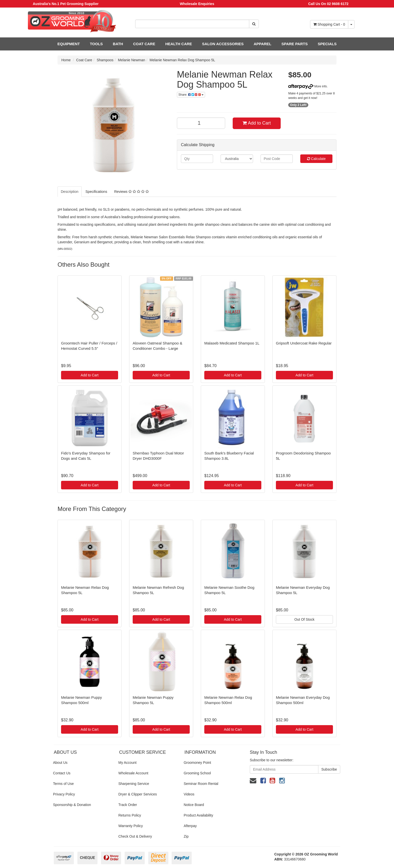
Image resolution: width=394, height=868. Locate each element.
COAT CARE (144, 44)
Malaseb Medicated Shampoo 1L (232, 343)
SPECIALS (327, 44)
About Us (60, 763)
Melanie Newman (131, 60)
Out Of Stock (304, 619)
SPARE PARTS (294, 44)
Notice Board (194, 805)
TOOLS (96, 44)
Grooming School (197, 773)
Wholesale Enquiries (197, 4)
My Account (127, 763)
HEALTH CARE (179, 44)
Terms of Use (63, 784)
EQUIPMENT (69, 44)
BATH (118, 44)
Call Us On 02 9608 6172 (328, 4)
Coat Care (84, 60)
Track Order (128, 805)
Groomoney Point (197, 763)
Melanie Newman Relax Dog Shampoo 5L (182, 60)
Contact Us (62, 773)
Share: (191, 95)
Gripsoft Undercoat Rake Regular (304, 343)
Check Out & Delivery (135, 836)
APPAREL (262, 44)
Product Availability (198, 815)
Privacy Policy (64, 794)
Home (66, 60)
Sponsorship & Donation (72, 805)
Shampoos (105, 60)
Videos (189, 794)
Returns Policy (130, 815)
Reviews (131, 192)
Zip (186, 836)
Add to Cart (257, 123)
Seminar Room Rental (201, 784)
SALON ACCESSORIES (223, 44)
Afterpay (190, 826)
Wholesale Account (133, 773)
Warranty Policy (131, 826)
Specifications (96, 192)
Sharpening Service (134, 784)
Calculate (316, 159)
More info (307, 86)
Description (70, 192)
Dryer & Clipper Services (138, 794)
